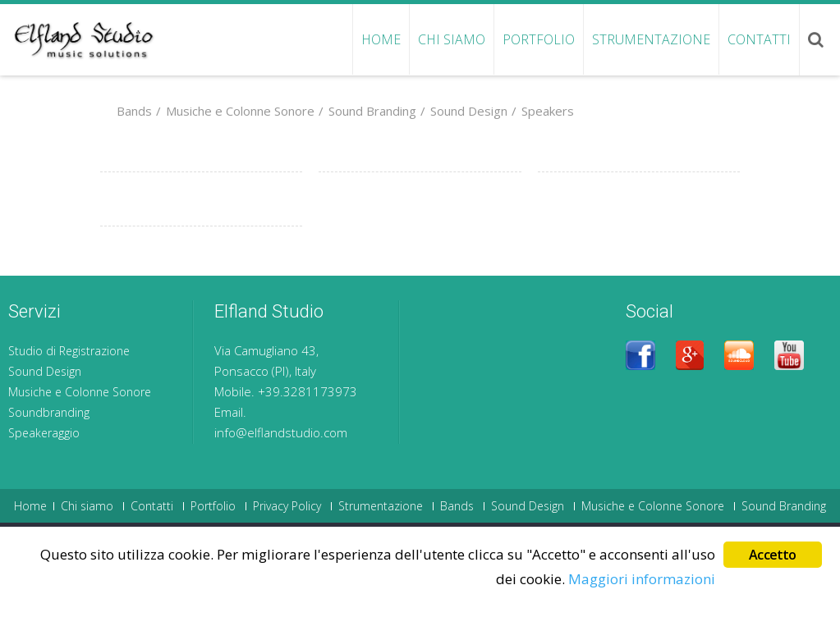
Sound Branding (365, 111)
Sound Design (462, 111)
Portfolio (539, 39)
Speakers (541, 111)
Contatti (759, 39)
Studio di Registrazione (69, 351)
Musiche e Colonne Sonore (233, 111)
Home (381, 39)
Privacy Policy (287, 506)
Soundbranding (49, 412)
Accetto (772, 556)
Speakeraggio (44, 433)
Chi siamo (452, 39)
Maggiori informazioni (642, 580)
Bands (134, 111)
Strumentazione (651, 39)
